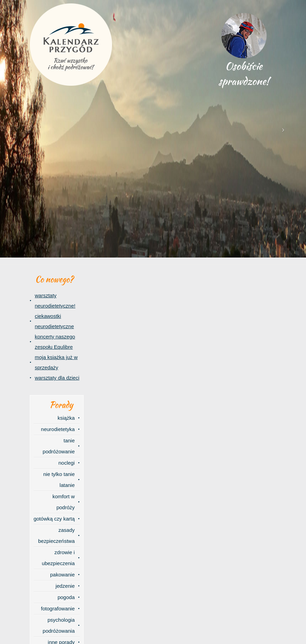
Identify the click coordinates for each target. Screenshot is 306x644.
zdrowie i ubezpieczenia (58, 558)
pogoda (66, 597)
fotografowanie (58, 609)
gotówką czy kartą (54, 519)
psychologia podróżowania (59, 625)
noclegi (66, 463)
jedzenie (65, 586)
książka (66, 418)
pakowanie (62, 575)
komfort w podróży (64, 502)
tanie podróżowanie (59, 446)
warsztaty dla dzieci (57, 378)
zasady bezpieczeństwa (56, 535)
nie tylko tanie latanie (59, 480)
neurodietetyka (58, 429)
